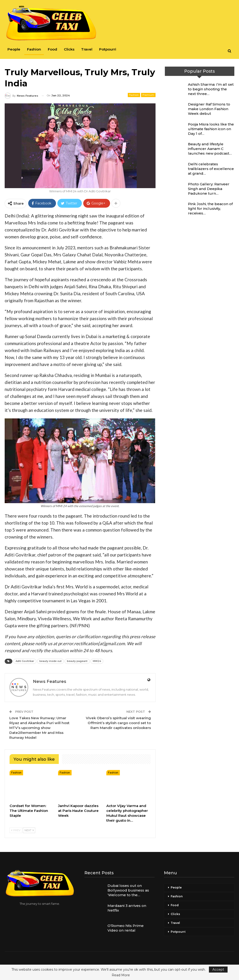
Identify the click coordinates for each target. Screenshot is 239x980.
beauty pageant (77, 661)
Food (52, 49)
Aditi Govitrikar (25, 661)
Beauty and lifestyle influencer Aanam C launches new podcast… (210, 149)
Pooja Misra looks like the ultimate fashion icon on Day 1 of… (211, 129)
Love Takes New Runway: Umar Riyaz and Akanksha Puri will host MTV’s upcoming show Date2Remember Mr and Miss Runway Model (39, 728)
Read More (121, 975)
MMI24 (97, 661)
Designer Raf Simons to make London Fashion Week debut (209, 109)
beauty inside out (50, 661)
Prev (16, 830)
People (14, 49)
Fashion (34, 49)
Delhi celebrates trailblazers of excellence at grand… (211, 169)
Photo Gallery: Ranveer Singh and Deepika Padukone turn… (209, 189)
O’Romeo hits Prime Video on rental (126, 928)
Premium (148, 95)
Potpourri (108, 49)
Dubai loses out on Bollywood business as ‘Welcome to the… (128, 890)
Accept (218, 970)
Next (29, 830)
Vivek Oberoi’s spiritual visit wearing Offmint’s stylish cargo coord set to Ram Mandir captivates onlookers (118, 723)
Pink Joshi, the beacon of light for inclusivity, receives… (210, 209)
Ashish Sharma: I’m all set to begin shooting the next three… (211, 89)
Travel (87, 49)
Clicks (69, 49)
